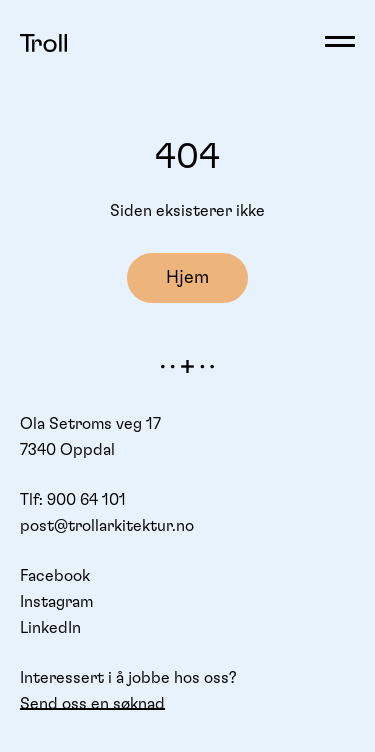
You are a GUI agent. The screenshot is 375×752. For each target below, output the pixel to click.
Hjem (187, 278)
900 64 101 (86, 500)
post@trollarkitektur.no (107, 526)
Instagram (56, 602)
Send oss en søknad (92, 704)
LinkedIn (50, 628)
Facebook (55, 576)
